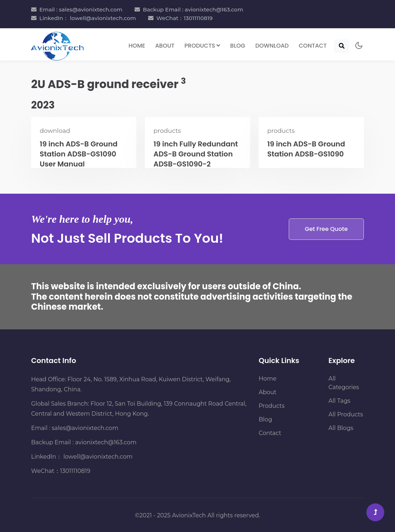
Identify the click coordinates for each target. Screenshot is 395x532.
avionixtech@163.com (106, 442)
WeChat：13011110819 (184, 18)
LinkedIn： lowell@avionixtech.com (88, 18)
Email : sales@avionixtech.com (81, 9)
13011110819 (75, 471)
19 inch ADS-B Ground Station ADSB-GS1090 (307, 149)
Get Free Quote (326, 229)
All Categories (344, 383)
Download (272, 45)
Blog (238, 45)
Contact (313, 45)
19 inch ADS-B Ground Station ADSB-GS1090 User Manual (79, 154)
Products (272, 406)
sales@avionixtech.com (85, 428)
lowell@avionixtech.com (97, 457)
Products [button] (203, 45)
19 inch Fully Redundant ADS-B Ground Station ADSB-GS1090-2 (196, 154)
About (165, 45)
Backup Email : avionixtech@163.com (193, 9)
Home (137, 45)
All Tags (339, 401)
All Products (346, 414)
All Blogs (341, 428)
